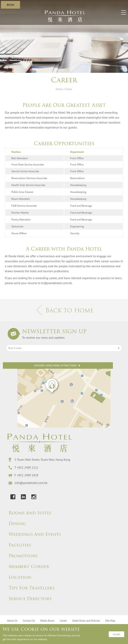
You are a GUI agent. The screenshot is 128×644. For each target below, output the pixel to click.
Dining (17, 524)
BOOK (10, 5)
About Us (12, 621)
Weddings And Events (35, 534)
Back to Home (64, 310)
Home (59, 89)
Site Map (110, 621)
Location (20, 577)
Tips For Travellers (32, 588)
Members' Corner (29, 567)
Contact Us (29, 621)
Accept (116, 634)
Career (63, 621)
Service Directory (30, 599)
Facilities (20, 545)
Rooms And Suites (30, 513)
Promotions (23, 556)
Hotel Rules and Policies (86, 621)
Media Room (47, 621)
